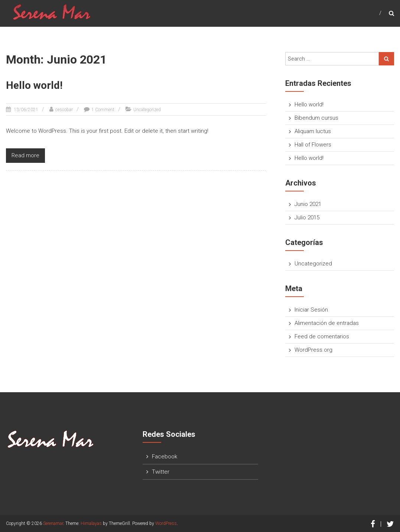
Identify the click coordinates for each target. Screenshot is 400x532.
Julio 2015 (307, 217)
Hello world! (34, 85)
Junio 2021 (308, 204)
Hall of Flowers (313, 145)
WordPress (166, 523)
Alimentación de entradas (327, 323)
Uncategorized (147, 110)
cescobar (64, 110)
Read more (25, 155)
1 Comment (103, 110)
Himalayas (91, 523)
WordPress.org (313, 350)
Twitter (161, 472)
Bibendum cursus (316, 118)
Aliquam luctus (313, 131)
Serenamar (53, 523)
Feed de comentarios (322, 336)
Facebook (165, 457)
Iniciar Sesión (311, 310)
